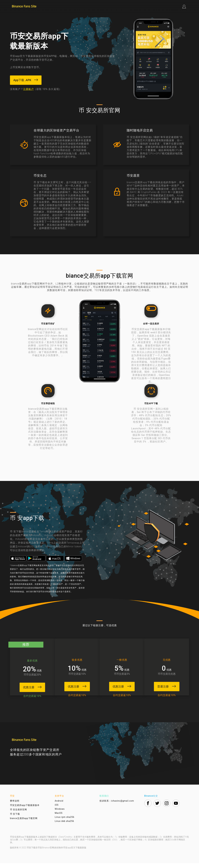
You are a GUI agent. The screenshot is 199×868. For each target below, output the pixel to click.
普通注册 (170, 686)
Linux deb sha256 (64, 826)
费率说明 (15, 806)
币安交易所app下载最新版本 (25, 810)
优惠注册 (29, 687)
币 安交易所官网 (18, 814)
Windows (60, 814)
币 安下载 (15, 819)
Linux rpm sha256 (65, 822)
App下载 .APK (26, 80)
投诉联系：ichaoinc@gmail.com (117, 806)
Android (59, 806)
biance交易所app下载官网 (24, 823)
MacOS (59, 818)
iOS (57, 810)
